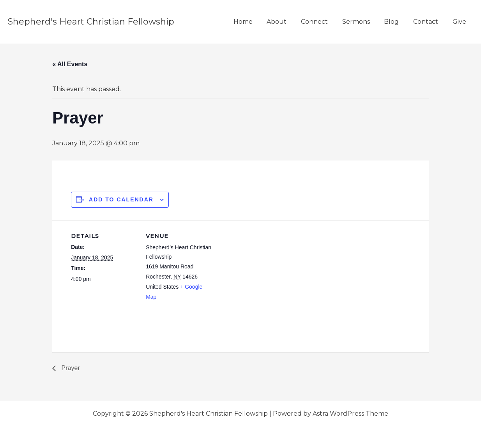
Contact (428, 22)
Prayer (70, 368)
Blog (396, 22)
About (287, 22)
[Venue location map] (262, 274)
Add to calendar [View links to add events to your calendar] (121, 199)
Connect (323, 22)
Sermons (362, 22)
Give (460, 22)
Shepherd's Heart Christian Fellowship (91, 22)
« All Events (70, 64)
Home (255, 22)
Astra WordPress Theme (350, 414)
